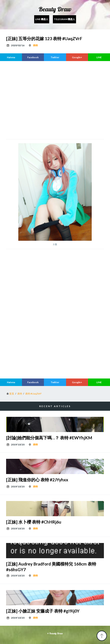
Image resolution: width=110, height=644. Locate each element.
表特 (35, 45)
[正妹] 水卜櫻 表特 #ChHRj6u (34, 522)
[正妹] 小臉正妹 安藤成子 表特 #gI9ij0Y (43, 611)
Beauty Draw (55, 9)
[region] (55, 100)
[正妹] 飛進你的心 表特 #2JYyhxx (37, 480)
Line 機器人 (42, 19)
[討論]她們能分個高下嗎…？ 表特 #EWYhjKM (49, 438)
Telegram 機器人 (64, 19)
